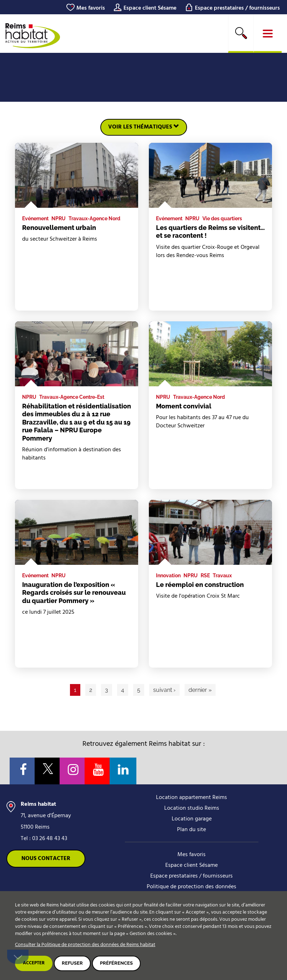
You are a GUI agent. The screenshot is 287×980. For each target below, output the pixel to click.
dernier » (200, 690)
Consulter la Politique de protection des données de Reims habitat (85, 945)
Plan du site (192, 830)
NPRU (59, 218)
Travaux (222, 576)
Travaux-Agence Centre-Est (72, 397)
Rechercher (241, 33)
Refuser (72, 963)
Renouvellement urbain (59, 228)
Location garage (192, 819)
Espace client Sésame (150, 8)
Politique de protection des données (192, 887)
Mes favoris (91, 8)
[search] (241, 34)
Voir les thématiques (144, 127)
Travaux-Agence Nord (94, 218)
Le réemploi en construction (200, 585)
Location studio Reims (192, 808)
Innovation (168, 576)
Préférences (116, 963)
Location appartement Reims (192, 798)
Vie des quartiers (222, 218)
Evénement (35, 218)
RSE (205, 576)
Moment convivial (184, 406)
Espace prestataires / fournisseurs (237, 8)
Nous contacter (46, 859)
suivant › (164, 690)
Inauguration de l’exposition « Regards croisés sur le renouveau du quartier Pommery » (74, 593)
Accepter (34, 963)
